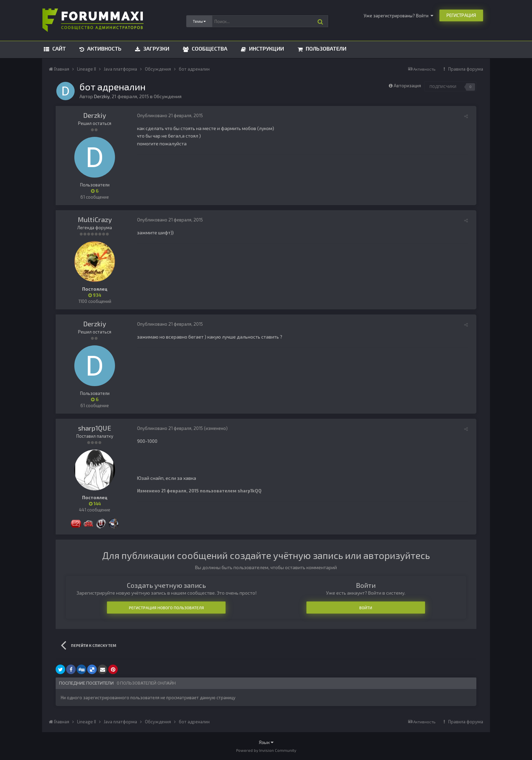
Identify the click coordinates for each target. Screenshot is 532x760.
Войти (366, 608)
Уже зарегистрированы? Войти (398, 16)
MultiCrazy (95, 219)
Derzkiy (95, 115)
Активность (104, 48)
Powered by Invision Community (266, 750)
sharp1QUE (95, 428)
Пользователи (325, 48)
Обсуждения (168, 96)
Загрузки (156, 48)
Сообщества (209, 48)
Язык (266, 742)
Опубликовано (170, 115)
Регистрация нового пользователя (166, 608)
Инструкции (266, 48)
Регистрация (461, 15)
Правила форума (466, 69)
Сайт (58, 48)
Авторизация (407, 86)
